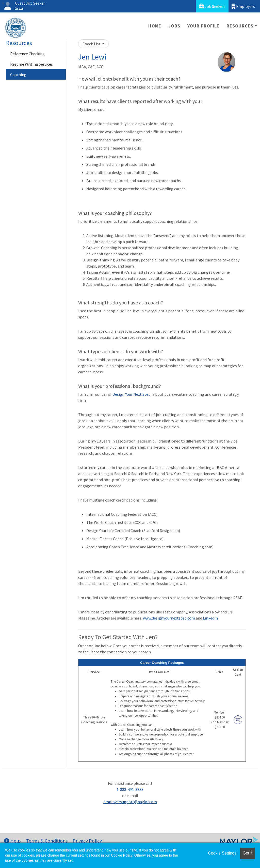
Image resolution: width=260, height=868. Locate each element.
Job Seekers (212, 6)
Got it (248, 853)
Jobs (174, 26)
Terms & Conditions (47, 841)
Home (155, 26)
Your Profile (204, 26)
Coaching (18, 75)
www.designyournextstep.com (169, 618)
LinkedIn (210, 618)
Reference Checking (27, 54)
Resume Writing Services (31, 64)
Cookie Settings (222, 853)
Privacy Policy (87, 841)
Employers (243, 6)
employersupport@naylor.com (130, 802)
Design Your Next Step (132, 394)
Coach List (92, 44)
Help (12, 841)
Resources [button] (240, 26)
